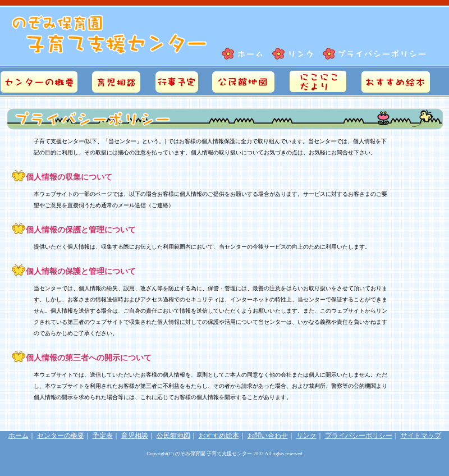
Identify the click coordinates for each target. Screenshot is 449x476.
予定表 (103, 436)
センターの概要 (61, 436)
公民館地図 (173, 436)
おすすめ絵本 (219, 436)
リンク (306, 436)
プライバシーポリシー (359, 436)
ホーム (19, 436)
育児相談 (135, 436)
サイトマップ (421, 436)
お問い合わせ (268, 436)
